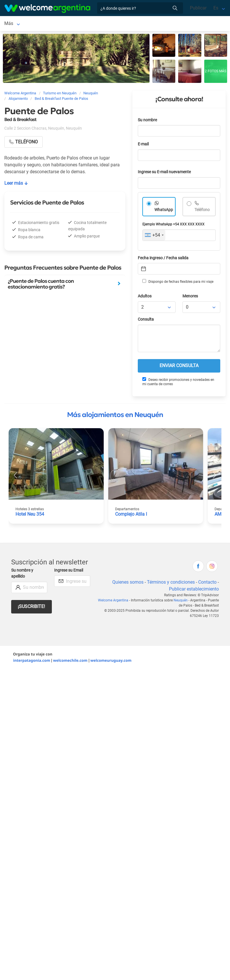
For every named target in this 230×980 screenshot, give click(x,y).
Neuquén (13, 24)
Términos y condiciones (171, 583)
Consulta (146, 321)
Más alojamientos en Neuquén (115, 416)
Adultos (145, 297)
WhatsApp (164, 211)
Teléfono (202, 211)
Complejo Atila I (131, 515)
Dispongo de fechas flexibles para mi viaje (178, 282)
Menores (190, 297)
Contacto (207, 583)
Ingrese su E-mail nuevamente (164, 173)
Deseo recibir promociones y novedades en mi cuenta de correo (178, 383)
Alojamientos (46, 24)
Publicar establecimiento (194, 590)
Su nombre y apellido (22, 575)
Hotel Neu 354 (30, 515)
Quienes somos (128, 583)
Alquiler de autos (95, 24)
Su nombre (147, 121)
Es (216, 8)
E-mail (143, 145)
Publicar (198, 8)
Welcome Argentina (113, 601)
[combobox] (154, 236)
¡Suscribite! (31, 608)
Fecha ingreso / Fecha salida (163, 259)
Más (123, 24)
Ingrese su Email (69, 571)
